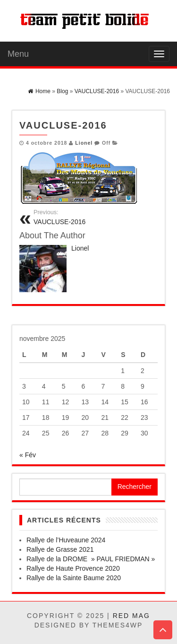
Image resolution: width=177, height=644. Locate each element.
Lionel (84, 143)
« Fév (28, 455)
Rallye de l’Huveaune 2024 (66, 540)
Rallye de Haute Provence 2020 (73, 568)
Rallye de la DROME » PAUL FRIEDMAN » (91, 559)
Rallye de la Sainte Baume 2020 (74, 578)
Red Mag (131, 616)
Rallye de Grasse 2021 (60, 549)
